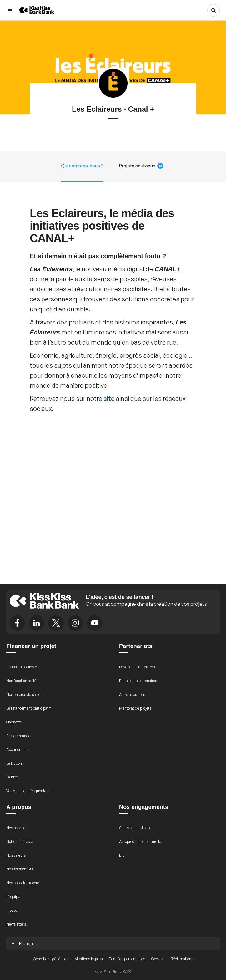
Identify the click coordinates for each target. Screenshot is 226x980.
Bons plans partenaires (138, 681)
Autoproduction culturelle (140, 842)
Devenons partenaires (137, 667)
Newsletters (16, 924)
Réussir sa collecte (22, 667)
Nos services (17, 828)
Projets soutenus (141, 166)
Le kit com (15, 763)
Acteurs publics (132, 694)
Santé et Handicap (134, 828)
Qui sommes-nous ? (82, 166)
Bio (122, 855)
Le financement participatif (28, 708)
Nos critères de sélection (26, 694)
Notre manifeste (20, 842)
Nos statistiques (20, 869)
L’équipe (13, 897)
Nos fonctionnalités (22, 681)
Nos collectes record (23, 883)
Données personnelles (127, 959)
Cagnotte (14, 722)
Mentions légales (88, 959)
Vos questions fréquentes (27, 791)
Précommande (18, 736)
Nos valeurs (16, 855)
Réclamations (182, 959)
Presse (12, 910)
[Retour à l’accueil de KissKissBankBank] (37, 10)
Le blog (12, 777)
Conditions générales (51, 959)
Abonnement (17, 750)
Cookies (158, 959)
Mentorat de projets (135, 708)
